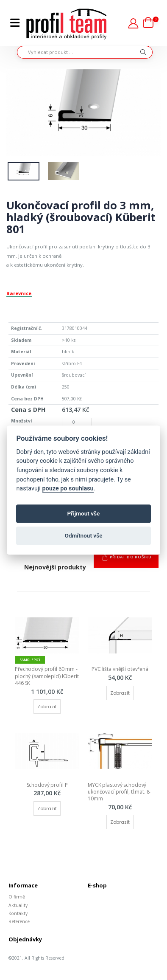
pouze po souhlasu (68, 489)
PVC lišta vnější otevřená (120, 669)
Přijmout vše (84, 514)
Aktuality (18, 905)
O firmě (17, 897)
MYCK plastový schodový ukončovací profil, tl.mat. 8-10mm (120, 792)
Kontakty (18, 913)
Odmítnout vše (84, 536)
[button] (151, 23)
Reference (19, 921)
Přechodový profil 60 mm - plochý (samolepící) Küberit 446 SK (47, 676)
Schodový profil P (47, 785)
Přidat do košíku (131, 557)
